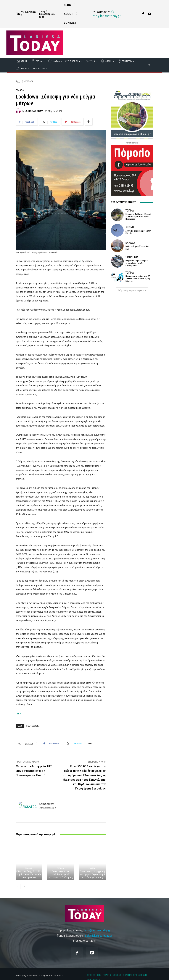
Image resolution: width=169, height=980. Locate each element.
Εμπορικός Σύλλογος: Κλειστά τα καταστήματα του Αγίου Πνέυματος (138, 217)
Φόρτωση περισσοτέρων (132, 290)
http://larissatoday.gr (48, 808)
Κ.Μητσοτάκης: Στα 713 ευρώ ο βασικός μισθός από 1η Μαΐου (29, 875)
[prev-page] (18, 887)
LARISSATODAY (34, 111)
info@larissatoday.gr (106, 14)
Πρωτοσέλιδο (33, 726)
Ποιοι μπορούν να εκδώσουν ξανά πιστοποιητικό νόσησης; (61, 875)
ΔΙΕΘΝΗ (130, 227)
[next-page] (24, 887)
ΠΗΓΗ (19, 714)
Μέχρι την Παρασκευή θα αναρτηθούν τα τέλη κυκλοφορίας (137, 263)
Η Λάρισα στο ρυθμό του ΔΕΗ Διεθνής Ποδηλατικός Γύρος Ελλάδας (138, 279)
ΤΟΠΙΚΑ (130, 211)
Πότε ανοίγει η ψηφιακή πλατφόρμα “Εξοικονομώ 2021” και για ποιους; (92, 875)
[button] (149, 65)
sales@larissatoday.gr (99, 936)
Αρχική (19, 81)
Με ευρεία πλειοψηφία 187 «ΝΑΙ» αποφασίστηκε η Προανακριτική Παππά (34, 771)
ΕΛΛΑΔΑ (29, 81)
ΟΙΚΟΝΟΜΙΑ (132, 257)
